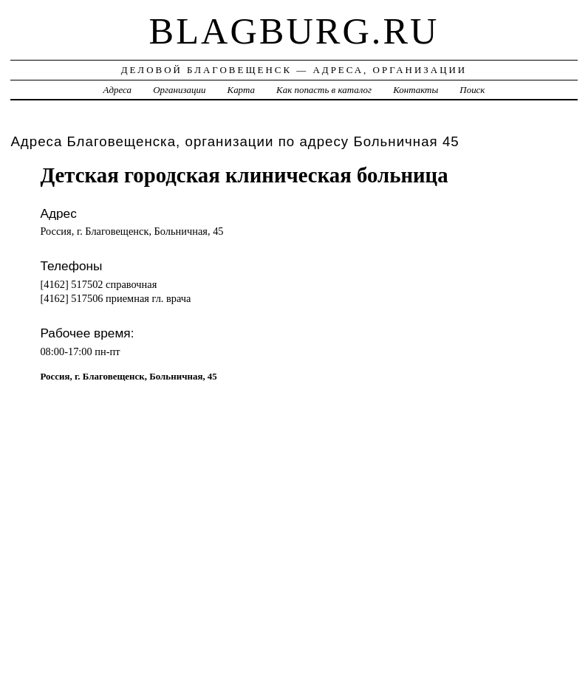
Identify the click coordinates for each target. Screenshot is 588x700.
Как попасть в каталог (324, 90)
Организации (179, 90)
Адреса (117, 90)
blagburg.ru (294, 31)
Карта (241, 90)
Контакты (416, 90)
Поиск (472, 90)
